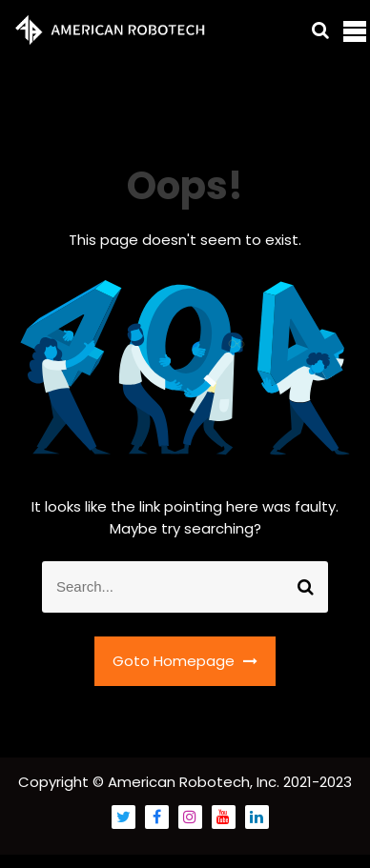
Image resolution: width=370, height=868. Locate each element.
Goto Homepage (185, 661)
